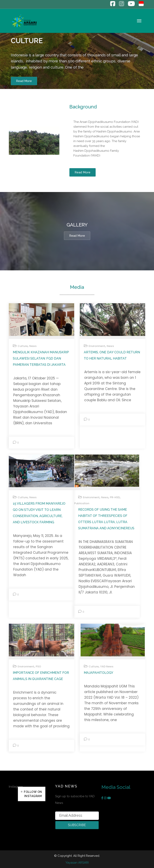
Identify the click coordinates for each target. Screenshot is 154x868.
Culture (27, 41)
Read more (77, 236)
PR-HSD (115, 497)
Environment (97, 346)
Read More (24, 81)
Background (83, 107)
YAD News (107, 666)
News (33, 346)
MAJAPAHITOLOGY (99, 673)
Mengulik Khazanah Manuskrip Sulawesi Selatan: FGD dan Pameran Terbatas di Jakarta (41, 358)
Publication (82, 503)
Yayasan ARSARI (77, 863)
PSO (38, 666)
